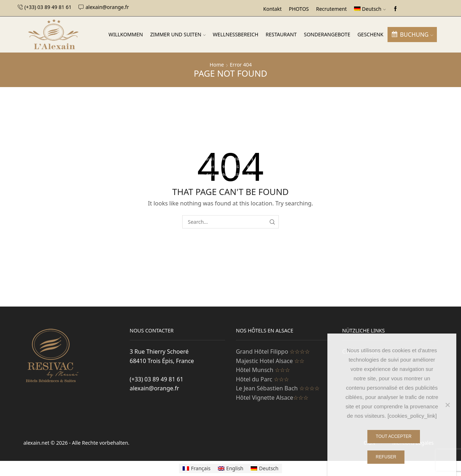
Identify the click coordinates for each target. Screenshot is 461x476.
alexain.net (37, 443)
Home (217, 65)
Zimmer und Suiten (178, 34)
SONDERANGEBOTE (327, 34)
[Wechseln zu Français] (197, 468)
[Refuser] (447, 405)
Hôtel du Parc (262, 379)
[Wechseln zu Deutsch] (265, 468)
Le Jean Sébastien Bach (278, 388)
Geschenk (370, 34)
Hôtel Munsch (263, 370)
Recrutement (332, 9)
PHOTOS (299, 9)
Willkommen (126, 34)
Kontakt (272, 9)
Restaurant (281, 34)
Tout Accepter (393, 436)
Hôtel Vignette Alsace (272, 398)
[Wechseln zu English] (231, 468)
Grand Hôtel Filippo (273, 352)
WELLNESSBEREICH (236, 34)
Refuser (386, 457)
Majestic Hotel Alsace (270, 361)
